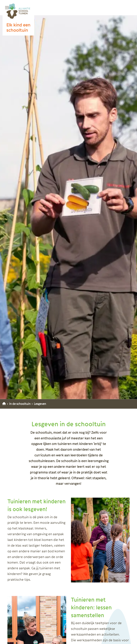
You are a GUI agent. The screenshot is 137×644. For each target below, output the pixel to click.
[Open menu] (6, 8)
